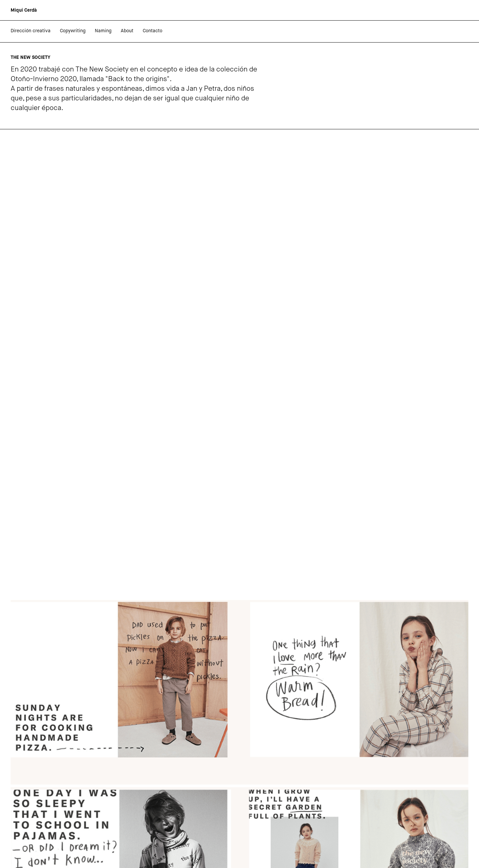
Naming (103, 31)
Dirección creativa (31, 31)
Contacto (153, 31)
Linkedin (20, 836)
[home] (24, 10)
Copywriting (73, 31)
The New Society (157, 766)
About (127, 31)
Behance (20, 843)
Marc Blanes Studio (60, 854)
